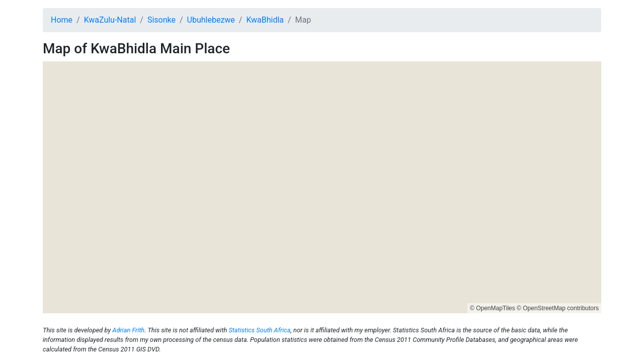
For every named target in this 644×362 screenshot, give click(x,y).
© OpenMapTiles (493, 308)
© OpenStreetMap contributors (558, 308)
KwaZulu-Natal (110, 20)
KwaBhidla (265, 20)
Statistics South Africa (259, 330)
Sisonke (162, 20)
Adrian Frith (128, 330)
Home (62, 20)
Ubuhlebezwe (211, 20)
